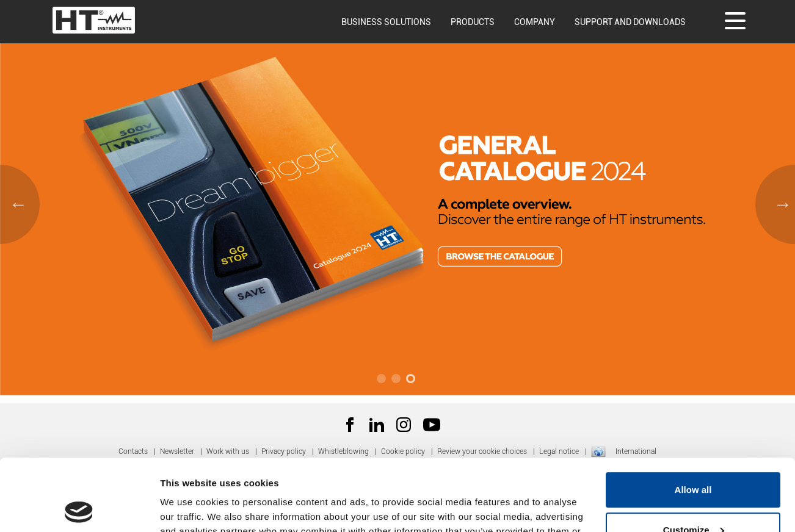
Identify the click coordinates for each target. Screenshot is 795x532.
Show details (188, 508)
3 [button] (412, 380)
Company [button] (535, 22)
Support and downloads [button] (630, 22)
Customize (694, 458)
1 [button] (383, 380)
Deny (693, 498)
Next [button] (780, 201)
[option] (397, 201)
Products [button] (473, 22)
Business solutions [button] (386, 22)
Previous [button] (15, 201)
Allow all (693, 418)
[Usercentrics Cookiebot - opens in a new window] (79, 508)
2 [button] (397, 380)
